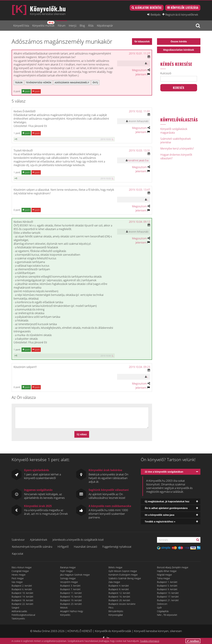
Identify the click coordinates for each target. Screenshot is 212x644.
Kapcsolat (18, 554)
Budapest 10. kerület (22, 593)
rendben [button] (193, 641)
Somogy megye (68, 578)
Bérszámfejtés (116, 611)
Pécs (111, 608)
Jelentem (141, 74)
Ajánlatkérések (39, 540)
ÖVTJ (95, 82)
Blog (82, 26)
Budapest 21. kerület (168, 600)
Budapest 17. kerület (168, 597)
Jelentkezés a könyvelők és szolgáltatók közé (78, 540)
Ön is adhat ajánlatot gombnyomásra (166, 508)
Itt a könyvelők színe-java (159, 515)
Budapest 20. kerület (119, 600)
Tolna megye (163, 578)
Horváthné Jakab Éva (138, 160)
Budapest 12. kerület (119, 593)
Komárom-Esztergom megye (123, 575)
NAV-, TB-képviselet (167, 615)
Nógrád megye (164, 575)
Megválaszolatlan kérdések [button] (179, 50)
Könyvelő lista (21, 26)
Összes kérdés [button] (179, 41)
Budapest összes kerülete (122, 604)
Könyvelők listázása (185, 8)
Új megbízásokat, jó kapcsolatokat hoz (167, 501)
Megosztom (139, 70)
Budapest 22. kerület (22, 604)
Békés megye (115, 567)
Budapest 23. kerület (71, 604)
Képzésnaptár (105, 26)
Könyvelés (65, 615)
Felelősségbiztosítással (23, 615)
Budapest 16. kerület (119, 597)
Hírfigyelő (63, 547)
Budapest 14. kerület (22, 597)
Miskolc (64, 608)
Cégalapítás (163, 611)
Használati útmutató (85, 547)
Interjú (73, 26)
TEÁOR (19, 82)
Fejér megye (66, 571)
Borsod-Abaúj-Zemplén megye (173, 567)
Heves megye (19, 575)
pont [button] (26, 91)
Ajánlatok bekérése (148, 8)
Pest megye (18, 578)
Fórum (62, 26)
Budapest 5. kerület (167, 586)
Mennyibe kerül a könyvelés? (177, 149)
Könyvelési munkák (43, 24)
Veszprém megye (69, 582)
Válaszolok (144, 41)
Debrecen (162, 604)
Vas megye (17, 582)
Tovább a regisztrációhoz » (160, 521)
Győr (159, 608)
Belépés (156, 14)
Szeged (15, 608)
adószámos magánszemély (72, 82)
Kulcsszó (166, 73)
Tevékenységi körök (39, 82)
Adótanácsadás (19, 611)
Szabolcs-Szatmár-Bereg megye (125, 578)
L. (148, 63)
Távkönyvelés (18, 619)
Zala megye (114, 582)
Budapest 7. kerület (70, 589)
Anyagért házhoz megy (72, 611)
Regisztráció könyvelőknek (182, 14)
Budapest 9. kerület (167, 589)
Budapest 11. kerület (71, 593)
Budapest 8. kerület (119, 589)
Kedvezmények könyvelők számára (32, 547)
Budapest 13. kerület (168, 593)
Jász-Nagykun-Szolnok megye (75, 575)
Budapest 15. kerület (71, 597)
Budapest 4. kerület (119, 586)
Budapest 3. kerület (70, 586)
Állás (91, 26)
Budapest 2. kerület (22, 586)
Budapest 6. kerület (22, 589)
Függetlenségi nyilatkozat (117, 547)
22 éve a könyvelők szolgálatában (164, 472)
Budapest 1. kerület (167, 582)
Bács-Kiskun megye (22, 567)
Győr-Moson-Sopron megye (123, 571)
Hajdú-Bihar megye (167, 571)
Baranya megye (68, 567)
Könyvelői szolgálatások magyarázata (174, 131)
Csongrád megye (20, 571)
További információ (150, 641)
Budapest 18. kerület (22, 600)
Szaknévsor (18, 540)
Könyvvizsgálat (116, 615)
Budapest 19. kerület (71, 600)
